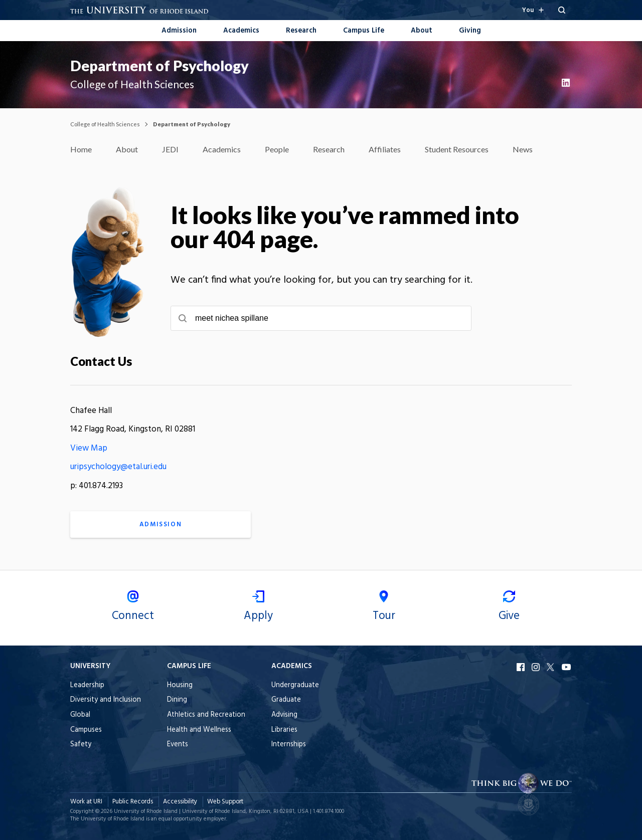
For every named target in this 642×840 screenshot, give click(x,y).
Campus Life (364, 31)
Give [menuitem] (509, 608)
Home (81, 149)
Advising (284, 715)
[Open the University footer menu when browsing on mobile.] (106, 667)
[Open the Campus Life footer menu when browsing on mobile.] (206, 667)
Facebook (522, 667)
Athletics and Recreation (206, 715)
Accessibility (180, 802)
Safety (81, 745)
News (523, 149)
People (277, 149)
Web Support (225, 802)
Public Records (133, 802)
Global (80, 715)
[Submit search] (183, 318)
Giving (470, 31)
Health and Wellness (199, 730)
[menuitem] (179, 30)
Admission (179, 31)
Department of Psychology (159, 66)
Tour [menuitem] (384, 608)
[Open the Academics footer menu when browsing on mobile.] (295, 667)
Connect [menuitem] (133, 608)
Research (301, 31)
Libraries (284, 730)
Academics (241, 31)
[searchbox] (321, 318)
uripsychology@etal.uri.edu (118, 467)
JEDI (170, 149)
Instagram (537, 667)
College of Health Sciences (105, 124)
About (422, 31)
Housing (180, 685)
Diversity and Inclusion (106, 700)
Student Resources (457, 149)
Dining (177, 700)
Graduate (286, 700)
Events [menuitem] (178, 745)
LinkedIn (567, 83)
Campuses (86, 730)
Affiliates (385, 149)
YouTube (567, 667)
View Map (89, 448)
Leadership (87, 685)
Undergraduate (295, 685)
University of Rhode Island (146, 811)
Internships (289, 745)
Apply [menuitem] (258, 608)
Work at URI (86, 802)
